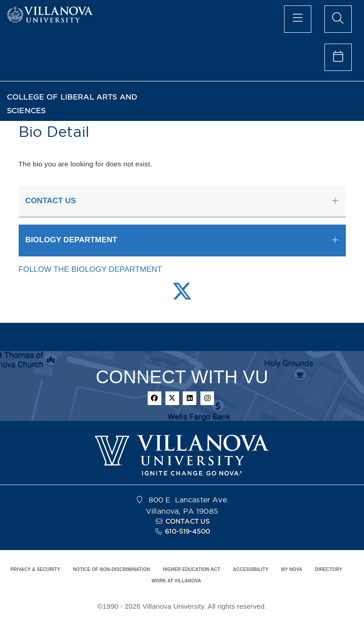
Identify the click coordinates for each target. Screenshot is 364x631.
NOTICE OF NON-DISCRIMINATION (111, 569)
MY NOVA (292, 569)
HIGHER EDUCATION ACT (191, 569)
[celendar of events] (338, 57)
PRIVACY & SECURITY (35, 569)
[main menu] (298, 19)
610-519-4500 (187, 531)
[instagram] (207, 398)
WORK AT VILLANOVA (176, 581)
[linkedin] (189, 398)
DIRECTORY (329, 569)
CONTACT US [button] (51, 201)
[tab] (182, 201)
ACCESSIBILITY (251, 569)
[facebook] (155, 398)
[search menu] (338, 19)
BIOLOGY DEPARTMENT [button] (71, 240)
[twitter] (172, 398)
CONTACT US (188, 521)
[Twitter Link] (182, 296)
